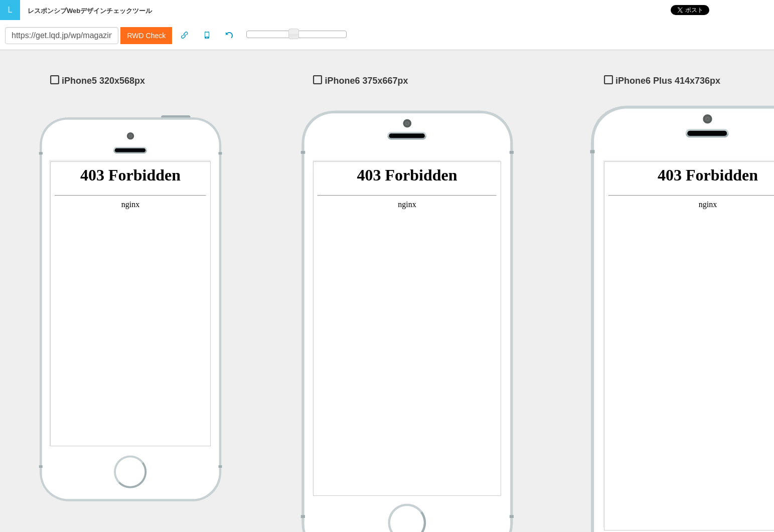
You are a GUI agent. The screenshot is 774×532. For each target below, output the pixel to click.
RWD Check (146, 36)
